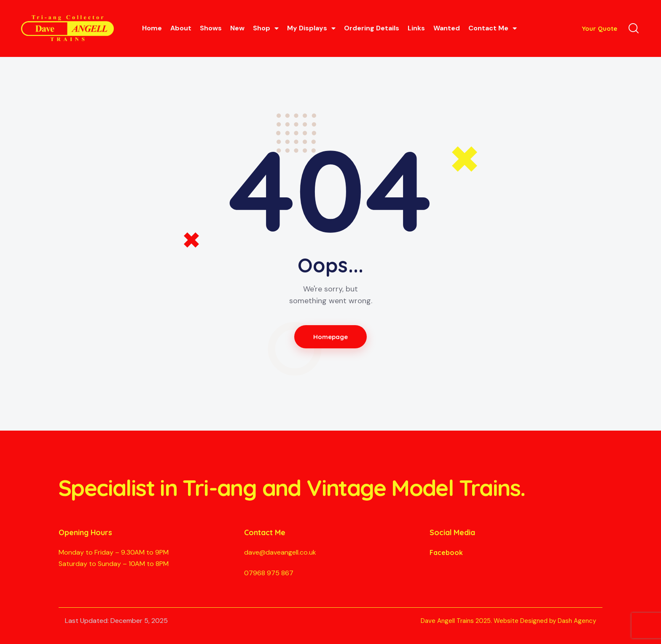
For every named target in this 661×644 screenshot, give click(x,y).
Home (152, 28)
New (237, 28)
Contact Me (493, 28)
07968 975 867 (269, 573)
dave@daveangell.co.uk (280, 552)
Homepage (331, 337)
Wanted (447, 28)
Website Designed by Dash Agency (545, 621)
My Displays (311, 28)
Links (416, 28)
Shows (211, 28)
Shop (266, 28)
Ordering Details (372, 28)
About (181, 28)
